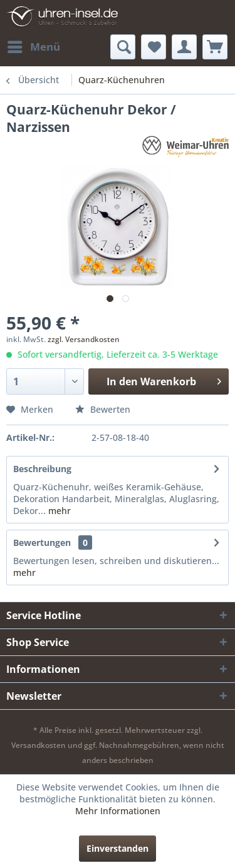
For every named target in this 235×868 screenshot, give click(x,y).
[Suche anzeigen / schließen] (123, 47)
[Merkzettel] (154, 47)
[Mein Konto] (184, 47)
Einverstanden (118, 848)
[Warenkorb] (215, 47)
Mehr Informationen (118, 811)
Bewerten (103, 409)
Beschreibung (42, 469)
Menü (34, 45)
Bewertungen (42, 542)
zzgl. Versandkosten (84, 339)
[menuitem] (33, 47)
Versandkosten (39, 745)
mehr (58, 511)
